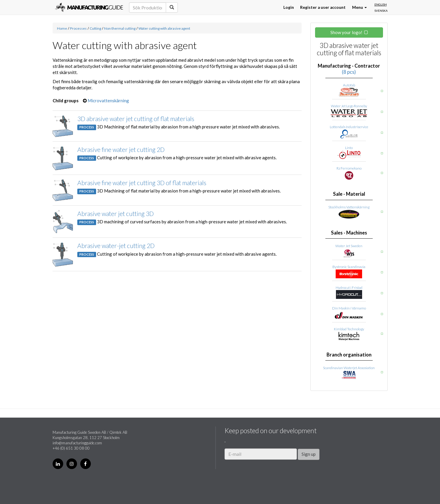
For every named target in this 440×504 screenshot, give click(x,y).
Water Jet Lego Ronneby (349, 106)
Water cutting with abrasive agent (164, 28)
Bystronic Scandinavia (349, 267)
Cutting (95, 28)
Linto (349, 148)
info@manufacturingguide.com (77, 443)
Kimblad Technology (349, 329)
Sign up (309, 454)
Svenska (381, 11)
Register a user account (323, 7)
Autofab (349, 85)
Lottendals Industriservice (349, 127)
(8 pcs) (349, 72)
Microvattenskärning (108, 101)
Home (62, 28)
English (381, 4)
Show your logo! (346, 32)
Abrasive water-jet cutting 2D (116, 246)
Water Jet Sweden (349, 246)
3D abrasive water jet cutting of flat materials (136, 119)
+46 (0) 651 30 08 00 (71, 448)
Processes (78, 28)
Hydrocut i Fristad (349, 288)
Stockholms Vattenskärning (349, 207)
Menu (359, 7)
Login (289, 7)
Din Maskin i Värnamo (349, 308)
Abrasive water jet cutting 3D (116, 214)
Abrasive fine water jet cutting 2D (121, 149)
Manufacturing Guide (89, 7)
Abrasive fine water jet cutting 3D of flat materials (142, 183)
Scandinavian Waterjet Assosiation (349, 368)
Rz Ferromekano (349, 168)
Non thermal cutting (120, 28)
